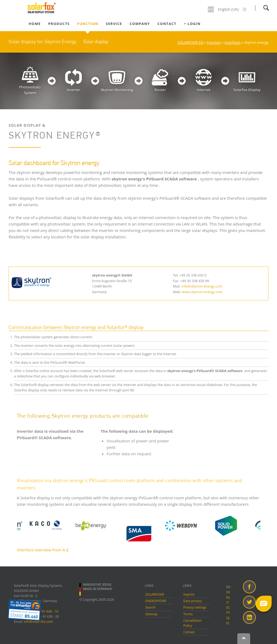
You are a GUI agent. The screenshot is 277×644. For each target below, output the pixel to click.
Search (266, 8)
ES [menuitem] (228, 608)
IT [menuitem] (228, 603)
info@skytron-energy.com (202, 286)
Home (35, 24)
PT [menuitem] (228, 613)
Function (88, 24)
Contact (167, 24)
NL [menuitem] (228, 597)
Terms (188, 614)
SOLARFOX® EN (190, 42)
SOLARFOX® (155, 594)
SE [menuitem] (228, 618)
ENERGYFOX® (156, 601)
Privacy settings (195, 607)
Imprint (189, 594)
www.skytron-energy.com (202, 292)
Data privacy (192, 601)
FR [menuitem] (228, 592)
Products (59, 24)
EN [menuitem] (228, 587)
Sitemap (152, 614)
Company (140, 24)
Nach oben (244, 639)
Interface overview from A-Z (43, 550)
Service (114, 24)
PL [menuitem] (228, 623)
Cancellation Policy (192, 623)
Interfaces (232, 42)
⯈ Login (192, 24)
